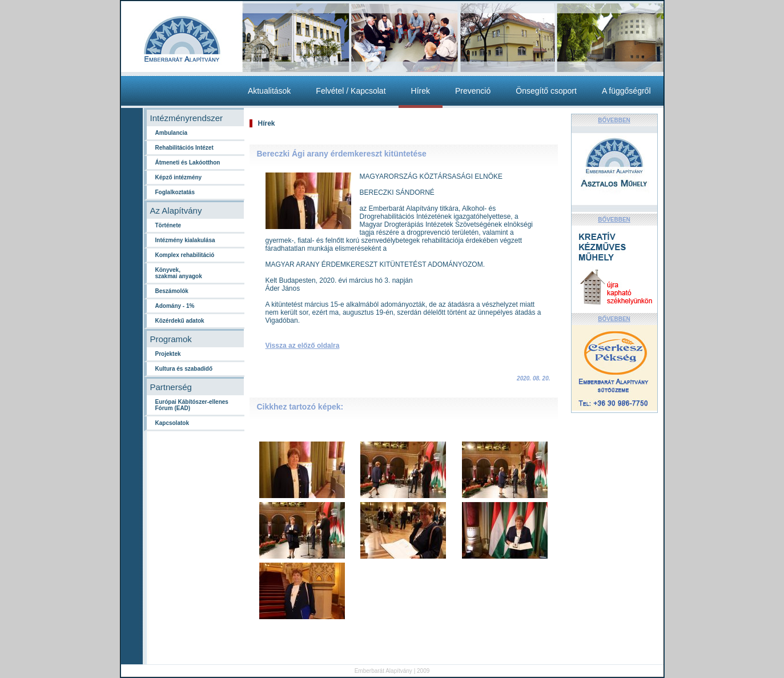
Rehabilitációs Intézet (184, 148)
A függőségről (626, 91)
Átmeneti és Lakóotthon (188, 163)
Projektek (168, 354)
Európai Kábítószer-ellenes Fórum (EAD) (192, 405)
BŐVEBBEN (614, 120)
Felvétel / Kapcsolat (351, 91)
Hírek (421, 91)
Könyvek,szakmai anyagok (179, 273)
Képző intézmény (179, 177)
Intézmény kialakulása (185, 240)
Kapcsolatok (172, 423)
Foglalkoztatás (175, 192)
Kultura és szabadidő (184, 369)
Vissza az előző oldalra (303, 346)
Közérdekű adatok (180, 321)
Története (168, 225)
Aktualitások (269, 91)
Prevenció (473, 91)
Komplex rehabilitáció (185, 255)
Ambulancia (172, 133)
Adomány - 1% (175, 306)
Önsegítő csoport (546, 91)
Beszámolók (172, 291)
